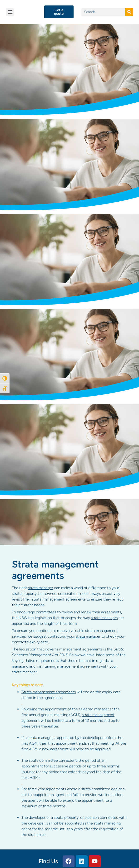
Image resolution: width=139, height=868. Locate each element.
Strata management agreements (49, 692)
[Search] (129, 12)
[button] (10, 12)
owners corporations (62, 594)
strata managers (104, 618)
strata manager (41, 588)
